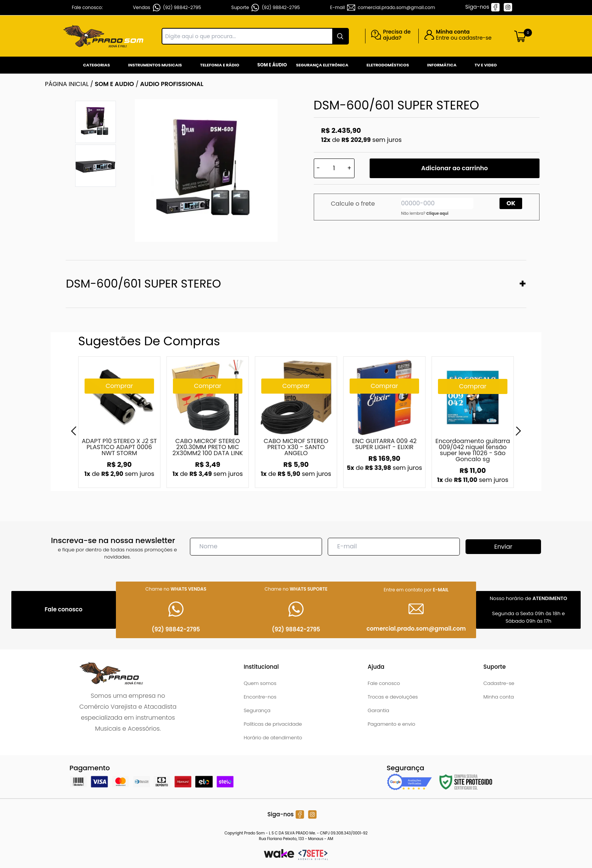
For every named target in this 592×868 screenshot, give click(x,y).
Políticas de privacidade (273, 724)
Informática (442, 65)
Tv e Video (486, 65)
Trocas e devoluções (393, 697)
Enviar (503, 547)
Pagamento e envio (392, 724)
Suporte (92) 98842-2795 (266, 8)
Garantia (378, 710)
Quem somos (260, 683)
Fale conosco (384, 683)
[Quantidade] (334, 168)
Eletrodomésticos (388, 65)
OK (511, 203)
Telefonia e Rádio (220, 65)
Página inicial (67, 84)
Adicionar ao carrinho (454, 168)
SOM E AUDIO (114, 84)
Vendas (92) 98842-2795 (167, 8)
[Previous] (74, 431)
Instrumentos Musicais (155, 65)
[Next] (518, 431)
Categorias (96, 65)
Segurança (257, 710)
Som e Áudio (272, 65)
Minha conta (499, 697)
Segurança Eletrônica (322, 65)
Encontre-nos (260, 697)
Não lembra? (425, 213)
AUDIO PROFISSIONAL (172, 84)
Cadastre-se (499, 683)
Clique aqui (437, 213)
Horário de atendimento (273, 738)
